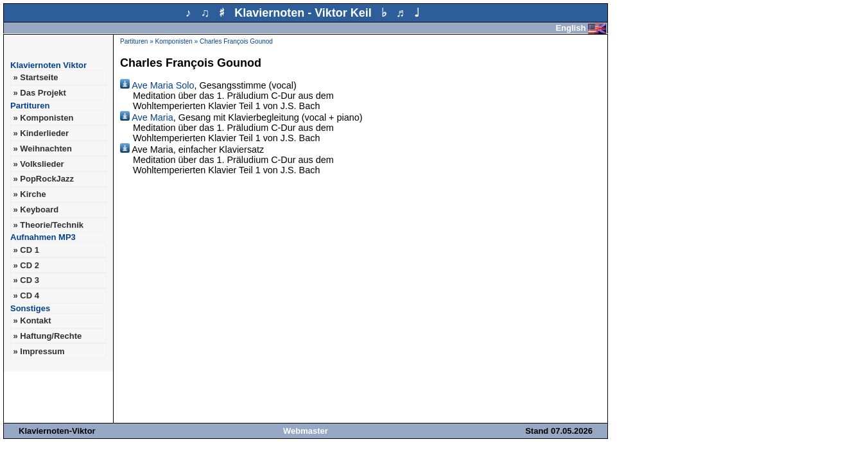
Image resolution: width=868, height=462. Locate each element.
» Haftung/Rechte (47, 336)
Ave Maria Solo (157, 85)
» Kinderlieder (41, 133)
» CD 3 (26, 280)
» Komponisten (43, 118)
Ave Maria (147, 117)
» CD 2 (26, 265)
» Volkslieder (38, 164)
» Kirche (29, 194)
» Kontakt (32, 321)
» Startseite (35, 77)
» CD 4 (26, 295)
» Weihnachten (42, 149)
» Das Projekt (39, 93)
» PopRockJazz (43, 179)
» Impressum (39, 351)
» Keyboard (36, 210)
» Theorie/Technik (48, 225)
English (581, 28)
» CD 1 (26, 250)
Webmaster (306, 431)
